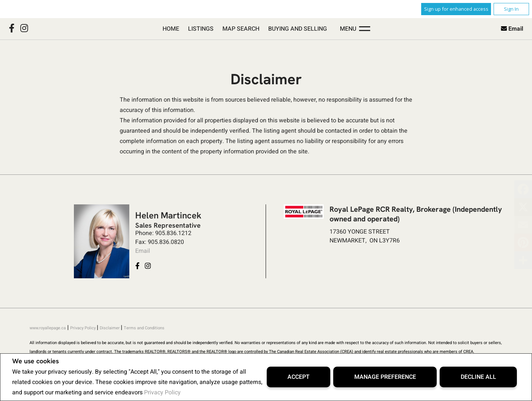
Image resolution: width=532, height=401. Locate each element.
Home (171, 29)
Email (516, 29)
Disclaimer (110, 328)
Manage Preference (385, 377)
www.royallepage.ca (48, 328)
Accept (299, 377)
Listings (201, 29)
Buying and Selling (298, 29)
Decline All (478, 377)
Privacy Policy (162, 392)
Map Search (241, 29)
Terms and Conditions (144, 328)
